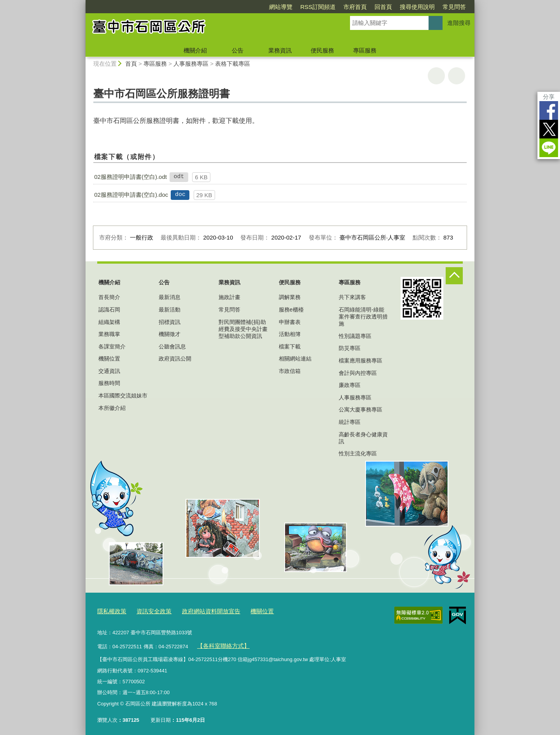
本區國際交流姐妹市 (123, 395)
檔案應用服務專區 (360, 360)
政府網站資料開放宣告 (199, 610)
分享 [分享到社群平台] (549, 97)
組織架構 (109, 322)
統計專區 (350, 422)
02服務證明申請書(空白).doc (131, 195)
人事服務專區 (191, 64)
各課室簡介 (112, 346)
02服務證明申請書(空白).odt (130, 177)
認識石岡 (109, 310)
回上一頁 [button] (457, 76)
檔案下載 (290, 346)
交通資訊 (109, 371)
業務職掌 (109, 334)
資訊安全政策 (148, 610)
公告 (238, 50)
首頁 (131, 64)
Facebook (549, 110)
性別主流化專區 (358, 453)
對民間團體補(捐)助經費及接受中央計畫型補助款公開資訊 (243, 329)
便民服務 (322, 50)
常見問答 (454, 7)
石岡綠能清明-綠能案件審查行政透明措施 (363, 317)
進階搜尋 (459, 23)
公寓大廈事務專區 (360, 409)
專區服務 (365, 50)
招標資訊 (170, 322)
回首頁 (383, 7)
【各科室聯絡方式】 (220, 643)
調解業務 (290, 297)
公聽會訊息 (172, 346)
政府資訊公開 (175, 359)
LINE (549, 148)
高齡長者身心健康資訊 (363, 438)
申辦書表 (290, 322)
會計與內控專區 (358, 373)
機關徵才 (170, 334)
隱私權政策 (110, 610)
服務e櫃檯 (291, 310)
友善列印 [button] (436, 76)
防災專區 (350, 348)
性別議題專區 (355, 336)
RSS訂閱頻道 (318, 7)
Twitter (549, 129)
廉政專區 (350, 385)
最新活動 (170, 310)
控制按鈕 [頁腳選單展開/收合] (454, 276)
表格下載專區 (233, 64)
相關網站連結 (295, 359)
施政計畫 (229, 297)
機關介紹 (195, 50)
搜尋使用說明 (417, 7)
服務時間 (109, 383)
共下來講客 (352, 297)
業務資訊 (280, 50)
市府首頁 (355, 7)
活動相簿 (290, 334)
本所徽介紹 (112, 408)
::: (82, 3)
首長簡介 (109, 297)
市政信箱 (290, 371)
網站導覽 (281, 7)
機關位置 (109, 359)
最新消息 (170, 297)
